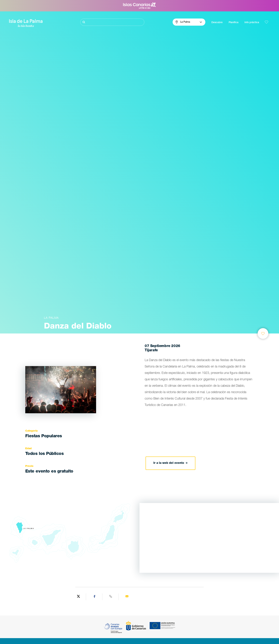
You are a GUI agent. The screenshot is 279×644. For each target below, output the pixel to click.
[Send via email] (127, 597)
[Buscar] (112, 22)
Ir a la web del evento (170, 463)
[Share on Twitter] (78, 597)
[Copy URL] (111, 597)
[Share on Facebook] (95, 597)
